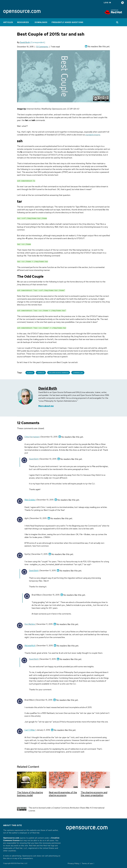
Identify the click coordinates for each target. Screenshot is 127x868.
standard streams (93, 135)
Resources (23, 22)
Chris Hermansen (32, 437)
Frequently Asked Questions (67, 22)
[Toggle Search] (117, 22)
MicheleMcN (30, 646)
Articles (8, 22)
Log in (107, 3)
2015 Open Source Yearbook (59, 373)
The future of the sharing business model (30, 794)
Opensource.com (11, 838)
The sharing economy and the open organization (94, 794)
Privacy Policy (74, 863)
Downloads (41, 22)
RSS (123, 3)
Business (30, 373)
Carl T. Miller (30, 730)
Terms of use (87, 863)
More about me (46, 406)
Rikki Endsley (30, 500)
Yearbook (41, 373)
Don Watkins (30, 624)
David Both (25, 42)
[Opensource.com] (22, 12)
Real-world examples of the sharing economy (63, 794)
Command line (78, 373)
